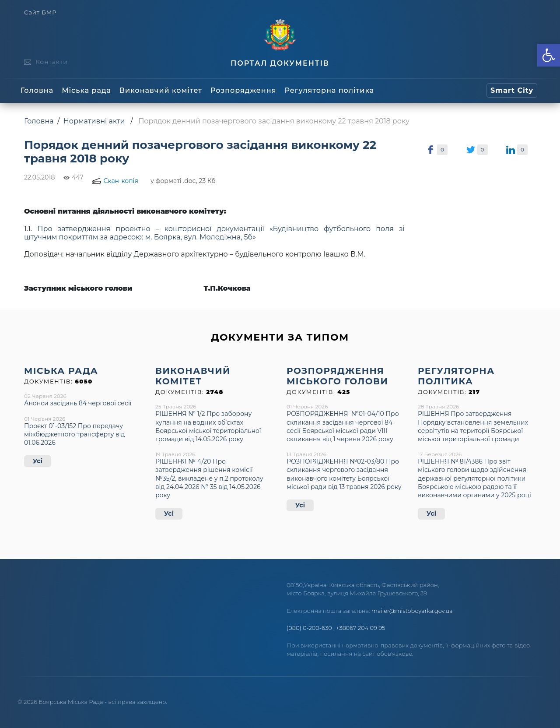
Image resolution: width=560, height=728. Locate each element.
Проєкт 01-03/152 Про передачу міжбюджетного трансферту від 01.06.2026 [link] (74, 434)
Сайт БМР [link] (40, 12)
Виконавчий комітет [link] (161, 90)
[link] (549, 55)
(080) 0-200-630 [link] (309, 628)
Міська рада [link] (86, 90)
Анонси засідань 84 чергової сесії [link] (78, 403)
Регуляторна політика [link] (329, 90)
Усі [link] (38, 461)
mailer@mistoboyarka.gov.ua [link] (412, 611)
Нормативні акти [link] (94, 121)
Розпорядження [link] (243, 90)
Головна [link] (37, 90)
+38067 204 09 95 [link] (360, 628)
